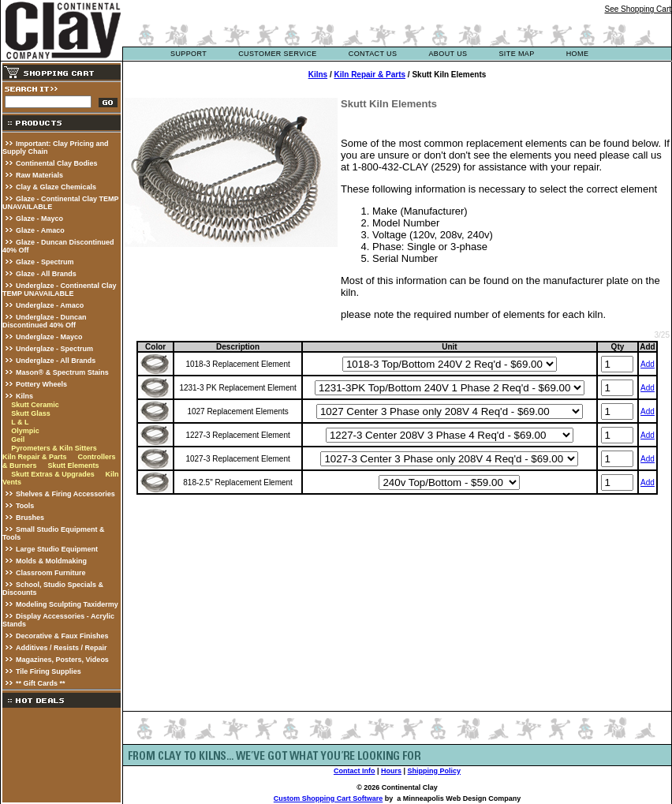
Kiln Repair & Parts (35, 457)
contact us (373, 54)
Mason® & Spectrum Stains (62, 372)
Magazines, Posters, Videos (62, 660)
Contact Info (355, 771)
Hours (391, 771)
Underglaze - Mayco (49, 337)
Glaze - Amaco (40, 230)
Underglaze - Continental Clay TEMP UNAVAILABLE (60, 290)
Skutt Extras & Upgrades (53, 474)
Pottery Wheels (41, 384)
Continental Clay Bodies (57, 163)
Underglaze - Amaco (50, 305)
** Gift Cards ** (41, 683)
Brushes (30, 518)
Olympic (25, 431)
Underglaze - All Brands (56, 361)
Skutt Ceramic (35, 405)
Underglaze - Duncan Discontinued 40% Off (45, 321)
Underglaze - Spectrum (54, 349)
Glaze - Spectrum (45, 262)
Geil (18, 439)
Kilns (24, 396)
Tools (25, 506)
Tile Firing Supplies (49, 671)
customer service (278, 54)
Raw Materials (39, 175)
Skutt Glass (31, 413)
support (189, 54)
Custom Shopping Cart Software (329, 798)
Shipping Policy (435, 771)
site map (516, 54)
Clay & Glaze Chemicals (56, 187)
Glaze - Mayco (39, 219)
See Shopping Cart (638, 9)
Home (578, 54)
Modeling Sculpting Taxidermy (67, 604)
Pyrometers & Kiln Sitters (54, 448)
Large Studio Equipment (57, 549)
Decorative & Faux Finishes (62, 636)
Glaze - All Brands (46, 274)
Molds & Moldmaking (51, 561)
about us (448, 54)
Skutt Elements (73, 466)
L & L (20, 422)
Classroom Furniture (51, 573)
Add (648, 364)
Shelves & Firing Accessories (65, 494)
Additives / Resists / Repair (62, 648)
